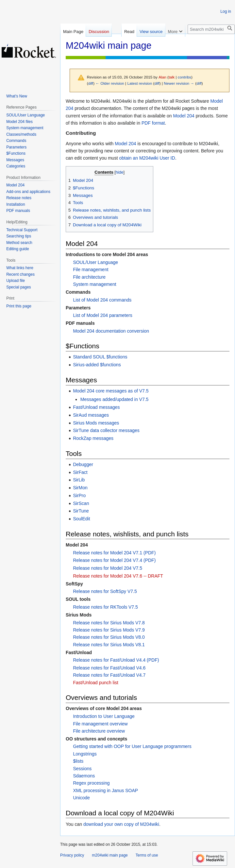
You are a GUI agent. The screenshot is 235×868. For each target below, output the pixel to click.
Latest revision (140, 83)
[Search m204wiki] (211, 29)
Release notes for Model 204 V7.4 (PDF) (114, 560)
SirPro (79, 495)
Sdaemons (84, 776)
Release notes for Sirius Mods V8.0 (109, 637)
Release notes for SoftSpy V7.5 (105, 591)
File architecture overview (99, 731)
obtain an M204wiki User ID (147, 158)
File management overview (100, 724)
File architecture (89, 277)
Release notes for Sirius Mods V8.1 (109, 645)
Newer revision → (179, 83)
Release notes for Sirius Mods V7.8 (109, 623)
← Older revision (110, 83)
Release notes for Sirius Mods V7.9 (109, 630)
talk (172, 77)
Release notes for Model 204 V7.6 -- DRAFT (118, 576)
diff (91, 83)
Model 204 (184, 116)
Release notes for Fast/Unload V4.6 (109, 668)
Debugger (83, 464)
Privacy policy (72, 855)
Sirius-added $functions (97, 365)
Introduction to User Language (104, 716)
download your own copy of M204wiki (121, 824)
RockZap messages (93, 438)
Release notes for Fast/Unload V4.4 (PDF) (116, 660)
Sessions (82, 769)
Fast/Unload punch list (96, 683)
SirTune (81, 511)
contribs (185, 77)
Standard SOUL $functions (100, 357)
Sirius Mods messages (96, 423)
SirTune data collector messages (106, 430)
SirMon (80, 488)
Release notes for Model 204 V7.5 (108, 568)
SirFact (80, 472)
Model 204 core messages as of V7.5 (111, 391)
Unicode (81, 798)
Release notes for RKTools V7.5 (105, 607)
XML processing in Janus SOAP (105, 790)
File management (91, 269)
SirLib (79, 480)
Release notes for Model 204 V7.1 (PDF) (114, 553)
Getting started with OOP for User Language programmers (132, 746)
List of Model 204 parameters (102, 315)
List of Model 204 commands (102, 300)
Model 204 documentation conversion (111, 331)
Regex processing (91, 783)
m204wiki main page (110, 855)
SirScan (81, 503)
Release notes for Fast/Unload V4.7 (109, 675)
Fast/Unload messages (96, 407)
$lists (78, 761)
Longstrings (85, 754)
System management (94, 284)
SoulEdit (81, 519)
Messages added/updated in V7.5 (115, 399)
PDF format (153, 123)
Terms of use (147, 855)
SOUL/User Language (95, 262)
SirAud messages (91, 415)
